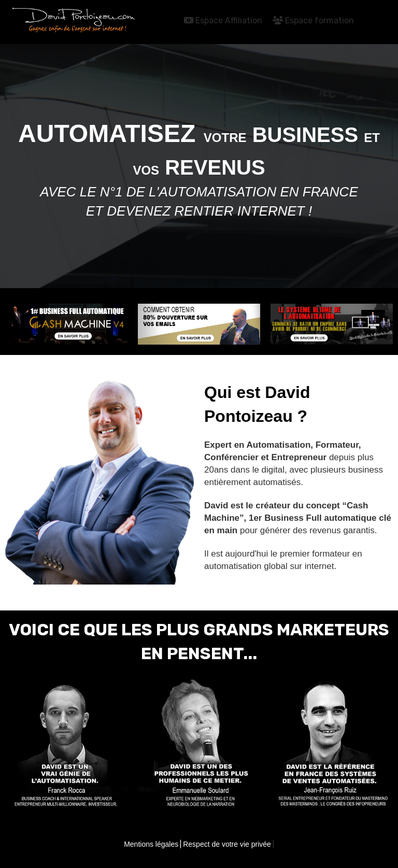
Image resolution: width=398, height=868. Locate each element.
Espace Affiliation (223, 20)
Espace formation (313, 20)
